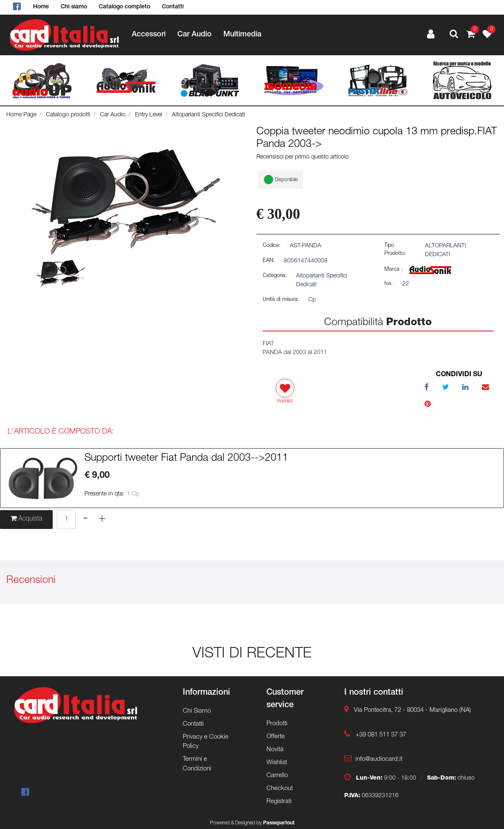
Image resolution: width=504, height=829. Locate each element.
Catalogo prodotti (68, 115)
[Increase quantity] (102, 520)
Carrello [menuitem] (277, 776)
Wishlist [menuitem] (277, 763)
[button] (126, 202)
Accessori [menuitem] (149, 35)
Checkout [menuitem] (280, 789)
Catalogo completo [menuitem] (124, 7)
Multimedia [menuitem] (242, 35)
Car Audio (113, 115)
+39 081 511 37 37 (381, 735)
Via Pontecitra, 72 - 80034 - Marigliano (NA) (412, 710)
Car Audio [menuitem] (194, 35)
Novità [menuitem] (275, 750)
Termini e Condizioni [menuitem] (197, 764)
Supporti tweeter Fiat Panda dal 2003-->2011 (186, 459)
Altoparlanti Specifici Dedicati (209, 115)
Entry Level (149, 115)
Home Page (21, 115)
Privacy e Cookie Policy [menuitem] (206, 742)
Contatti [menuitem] (173, 7)
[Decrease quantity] (86, 520)
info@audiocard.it (379, 759)
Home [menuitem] (41, 7)
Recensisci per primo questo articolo (303, 157)
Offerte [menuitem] (276, 737)
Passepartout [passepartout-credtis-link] (279, 823)
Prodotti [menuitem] (277, 724)
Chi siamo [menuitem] (74, 7)
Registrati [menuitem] (279, 802)
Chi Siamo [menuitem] (197, 711)
